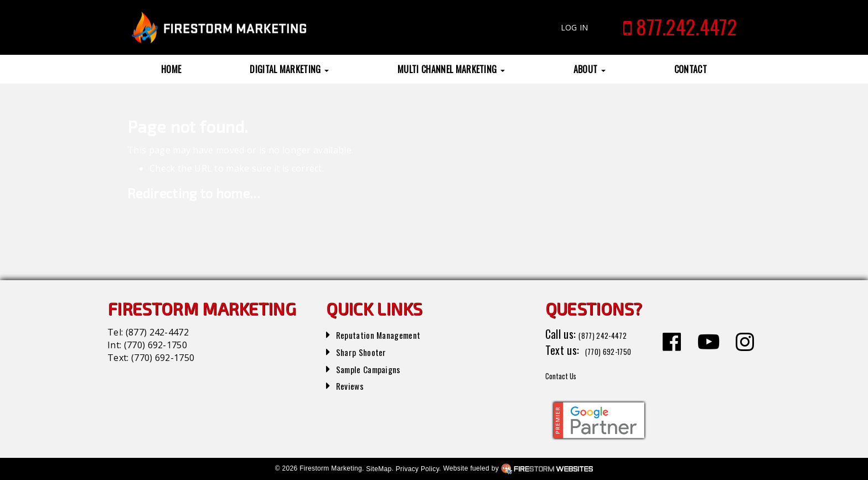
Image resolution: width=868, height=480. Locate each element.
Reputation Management (389, 334)
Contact (691, 69)
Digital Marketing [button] (289, 69)
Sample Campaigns (377, 368)
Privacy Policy (417, 469)
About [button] (590, 69)
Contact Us (569, 374)
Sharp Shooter (367, 351)
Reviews (353, 385)
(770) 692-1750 (156, 345)
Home (171, 69)
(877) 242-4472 (157, 332)
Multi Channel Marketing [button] (451, 69)
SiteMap (379, 469)
